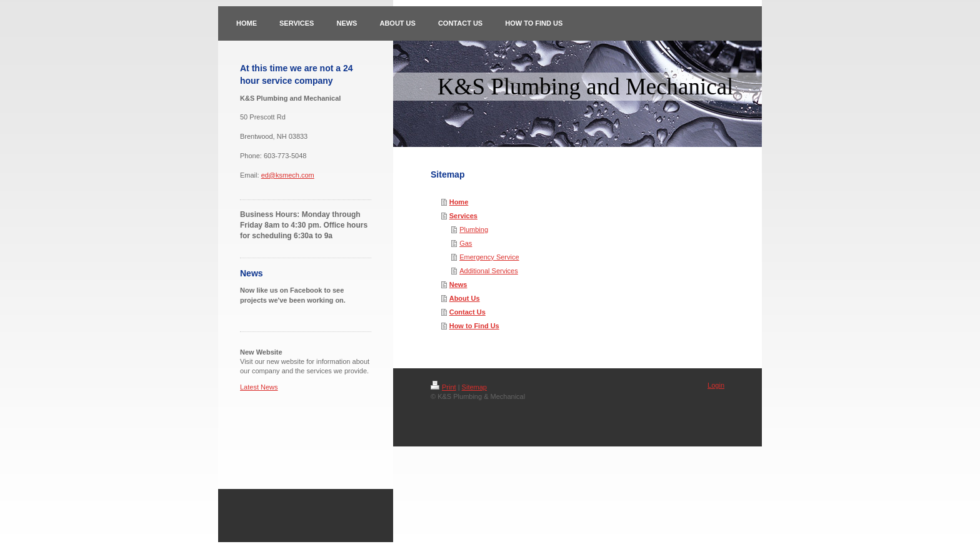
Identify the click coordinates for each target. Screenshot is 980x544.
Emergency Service (489, 257)
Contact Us (467, 312)
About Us (465, 298)
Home (459, 202)
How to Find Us (474, 326)
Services (463, 216)
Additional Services (489, 271)
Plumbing (474, 229)
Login (716, 385)
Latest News (259, 387)
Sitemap (474, 387)
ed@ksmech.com (288, 175)
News (458, 285)
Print (443, 387)
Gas (466, 243)
